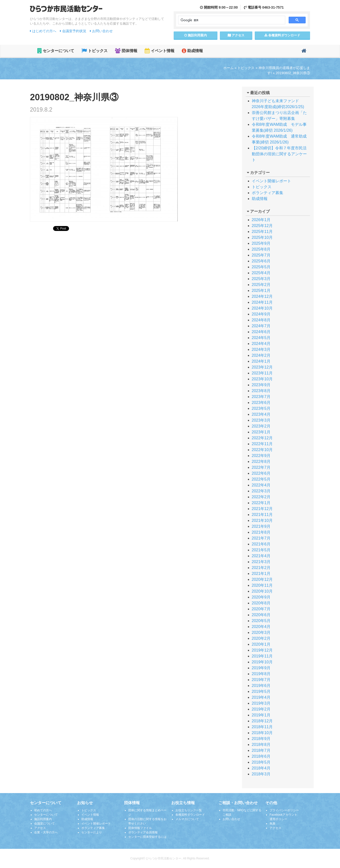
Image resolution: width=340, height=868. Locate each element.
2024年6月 (261, 332)
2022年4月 (261, 485)
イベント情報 (159, 51)
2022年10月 (262, 450)
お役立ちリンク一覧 (189, 810)
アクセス (236, 35)
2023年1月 (261, 432)
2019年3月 (261, 703)
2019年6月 (261, 686)
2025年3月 (261, 279)
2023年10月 (262, 379)
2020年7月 (261, 609)
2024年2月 (261, 355)
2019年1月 (261, 715)
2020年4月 (261, 627)
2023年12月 (262, 367)
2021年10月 (262, 520)
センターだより (92, 832)
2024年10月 (262, 308)
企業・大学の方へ (46, 832)
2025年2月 (261, 285)
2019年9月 (261, 668)
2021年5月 (261, 550)
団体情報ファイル (140, 828)
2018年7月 (261, 750)
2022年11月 (262, 444)
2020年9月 (261, 597)
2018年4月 (261, 768)
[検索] (231, 20)
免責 (272, 824)
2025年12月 (262, 226)
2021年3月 (261, 562)
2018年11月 (262, 727)
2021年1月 (261, 574)
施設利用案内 (43, 819)
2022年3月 (261, 491)
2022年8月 (261, 462)
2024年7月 (261, 326)
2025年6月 (261, 261)
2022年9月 (261, 456)
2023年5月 (261, 408)
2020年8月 (261, 603)
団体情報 (126, 51)
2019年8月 (261, 674)
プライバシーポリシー (284, 810)
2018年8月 (261, 745)
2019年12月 (262, 650)
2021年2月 (261, 568)
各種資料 (282, 35)
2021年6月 (261, 544)
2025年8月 (261, 249)
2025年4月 (261, 273)
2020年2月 (261, 638)
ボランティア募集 (268, 193)
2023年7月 (261, 397)
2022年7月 (261, 467)
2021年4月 (261, 556)
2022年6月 (261, 473)
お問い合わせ (101, 31)
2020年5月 (261, 621)
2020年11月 (262, 585)
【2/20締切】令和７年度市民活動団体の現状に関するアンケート (279, 154)
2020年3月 (261, 633)
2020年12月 (262, 579)
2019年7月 (261, 680)
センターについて (56, 51)
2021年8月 (261, 532)
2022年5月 (261, 479)
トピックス (94, 51)
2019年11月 (262, 656)
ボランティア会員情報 (143, 832)
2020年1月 (261, 644)
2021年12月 (262, 509)
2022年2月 (261, 497)
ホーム (228, 68)
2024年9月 (261, 314)
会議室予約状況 (73, 31)
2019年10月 (262, 662)
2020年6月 (261, 615)
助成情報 (192, 51)
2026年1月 (261, 220)
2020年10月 (262, 591)
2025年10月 (262, 237)
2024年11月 (262, 302)
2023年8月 (261, 391)
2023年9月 (261, 385)
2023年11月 (262, 373)
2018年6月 (261, 756)
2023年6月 (261, 403)
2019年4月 (261, 697)
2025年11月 (262, 232)
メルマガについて (187, 819)
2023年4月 (261, 414)
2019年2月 (261, 709)
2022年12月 (262, 438)
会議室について (44, 824)
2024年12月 (262, 296)
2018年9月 (261, 739)
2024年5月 (261, 338)
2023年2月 (261, 426)
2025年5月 (261, 267)
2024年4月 (261, 344)
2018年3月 (261, 774)
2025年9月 (261, 243)
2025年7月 (261, 255)
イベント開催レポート (271, 181)
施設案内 (196, 35)
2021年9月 (261, 526)
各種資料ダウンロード (190, 815)
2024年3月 (261, 349)
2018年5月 (261, 762)
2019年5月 (261, 691)
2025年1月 (261, 291)
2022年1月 (261, 503)
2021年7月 (261, 538)
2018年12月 (262, 721)
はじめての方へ (43, 31)
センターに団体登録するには (147, 837)
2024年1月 (261, 361)
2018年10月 (262, 733)
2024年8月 (261, 320)
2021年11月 (262, 515)
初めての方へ (43, 810)
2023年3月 (261, 420)
